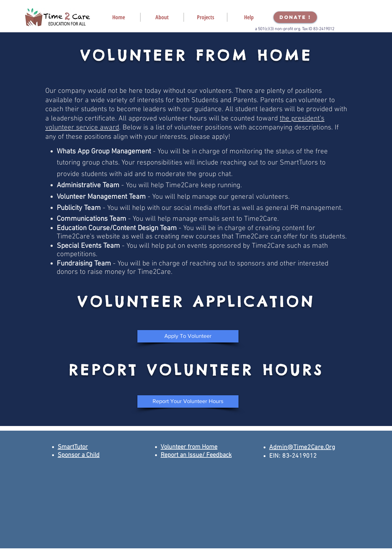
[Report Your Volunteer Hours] (188, 401)
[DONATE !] (295, 17)
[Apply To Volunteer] (188, 336)
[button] (162, 17)
